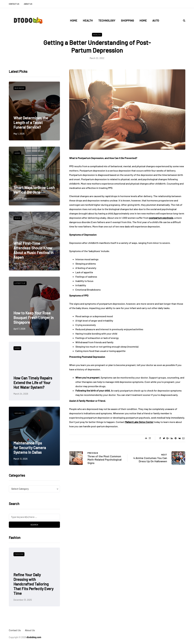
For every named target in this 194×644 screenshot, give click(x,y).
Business (20, 88)
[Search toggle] (183, 20)
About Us (28, 4)
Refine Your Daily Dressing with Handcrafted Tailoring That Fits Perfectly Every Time (33, 584)
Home (74, 20)
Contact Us (14, 4)
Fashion (19, 554)
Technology (107, 20)
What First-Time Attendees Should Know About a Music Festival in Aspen (33, 250)
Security (19, 413)
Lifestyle (20, 283)
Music (18, 218)
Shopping (127, 20)
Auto (156, 20)
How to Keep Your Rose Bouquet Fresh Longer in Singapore (34, 318)
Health (88, 20)
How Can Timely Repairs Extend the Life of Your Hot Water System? (33, 383)
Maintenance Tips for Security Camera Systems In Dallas (30, 448)
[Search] (34, 517)
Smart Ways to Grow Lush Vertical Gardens (34, 190)
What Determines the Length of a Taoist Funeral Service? (31, 123)
